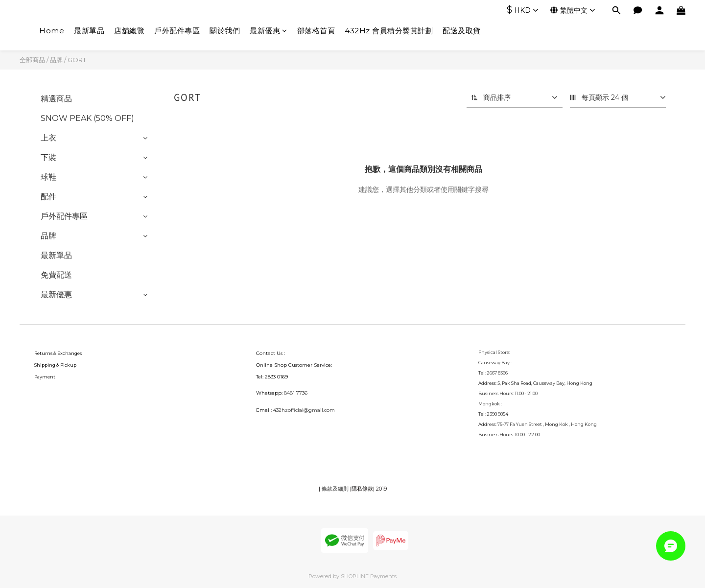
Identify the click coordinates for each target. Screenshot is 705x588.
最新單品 (89, 31)
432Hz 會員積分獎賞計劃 (389, 31)
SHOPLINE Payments (369, 576)
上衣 (48, 138)
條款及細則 (335, 489)
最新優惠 (269, 31)
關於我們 (225, 31)
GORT (77, 60)
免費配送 (56, 275)
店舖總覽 (129, 31)
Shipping (45, 365)
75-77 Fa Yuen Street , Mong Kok (533, 424)
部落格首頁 (316, 31)
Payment (45, 377)
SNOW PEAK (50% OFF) (87, 118)
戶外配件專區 (177, 31)
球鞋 (48, 177)
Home (52, 31)
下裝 (48, 157)
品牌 (56, 60)
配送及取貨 (462, 31)
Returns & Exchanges (58, 353)
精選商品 (56, 99)
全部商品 (32, 60)
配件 (48, 197)
